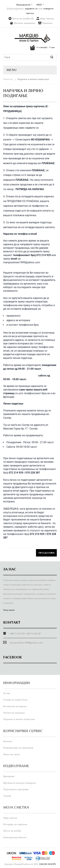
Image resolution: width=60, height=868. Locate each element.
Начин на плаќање (14, 713)
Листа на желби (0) (23, 19)
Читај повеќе (9, 610)
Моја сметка (47, 19)
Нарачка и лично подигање (33, 79)
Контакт (8, 741)
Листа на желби (12, 831)
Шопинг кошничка (24, 23)
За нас (7, 693)
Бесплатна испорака (15, 706)
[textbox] (27, 57)
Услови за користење (15, 700)
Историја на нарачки (15, 824)
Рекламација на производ (18, 748)
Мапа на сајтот (12, 754)
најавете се (31, 9)
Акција (7, 796)
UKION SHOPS (48, 864)
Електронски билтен (15, 837)
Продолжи (46, 553)
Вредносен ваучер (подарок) (20, 783)
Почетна (8, 79)
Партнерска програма (16, 789)
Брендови (9, 776)
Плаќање (47, 23)
